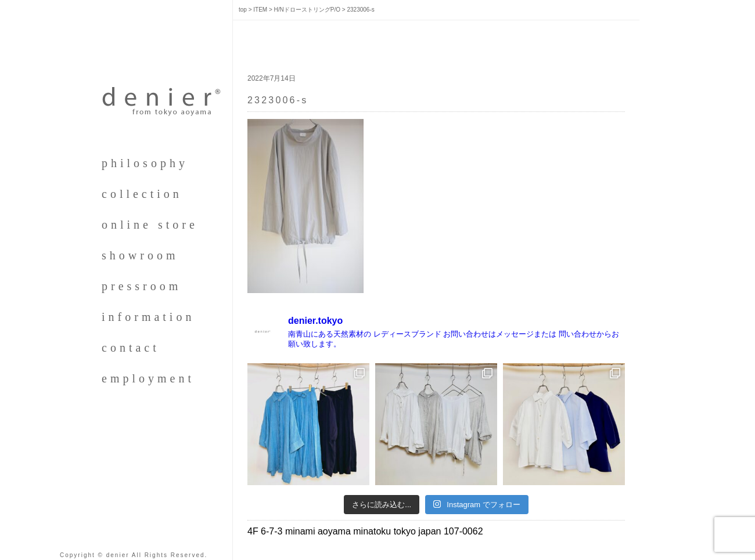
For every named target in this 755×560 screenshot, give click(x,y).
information (148, 317)
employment (148, 378)
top (243, 10)
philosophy (145, 163)
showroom (140, 255)
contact (131, 348)
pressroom (141, 286)
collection (142, 194)
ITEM (260, 10)
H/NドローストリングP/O (307, 10)
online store (150, 225)
